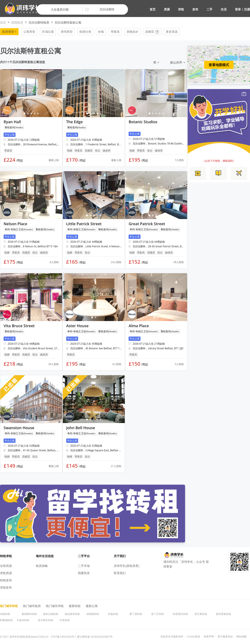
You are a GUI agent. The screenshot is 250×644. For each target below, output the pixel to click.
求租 (181, 9)
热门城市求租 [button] (55, 606)
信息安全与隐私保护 (172, 637)
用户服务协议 (225, 637)
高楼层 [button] (152, 32)
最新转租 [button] (75, 606)
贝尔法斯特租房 (39, 22)
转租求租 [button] (6, 556)
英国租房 (17, 22)
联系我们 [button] (120, 573)
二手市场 (84, 566)
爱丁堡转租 (136, 614)
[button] (21, 9)
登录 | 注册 (242, 9)
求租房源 (6, 573)
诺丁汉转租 (157, 614)
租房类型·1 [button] (9, 32)
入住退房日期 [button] (60, 9)
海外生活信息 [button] (45, 556)
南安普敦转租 (223, 614)
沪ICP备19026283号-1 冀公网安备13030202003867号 (82, 637)
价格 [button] (101, 32)
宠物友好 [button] (132, 32)
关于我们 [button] (120, 556)
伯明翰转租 (93, 614)
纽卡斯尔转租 (46, 620)
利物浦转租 (6, 620)
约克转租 (65, 620)
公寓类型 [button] (29, 32)
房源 (167, 9)
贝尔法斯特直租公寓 (68, 22)
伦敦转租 (5, 614)
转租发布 (6, 580)
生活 (224, 9)
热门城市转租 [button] (9, 606)
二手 (209, 9)
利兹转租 (113, 614)
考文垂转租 (201, 614)
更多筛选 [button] (172, 32)
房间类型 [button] (67, 32)
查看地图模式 (219, 65)
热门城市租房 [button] (32, 606)
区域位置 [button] (48, 32)
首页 (153, 9)
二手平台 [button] (84, 556)
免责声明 (209, 637)
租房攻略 (42, 566)
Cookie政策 (194, 637)
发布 (195, 9)
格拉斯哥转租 (72, 614)
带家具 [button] (115, 32)
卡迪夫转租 (23, 620)
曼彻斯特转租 (29, 614)
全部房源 (6, 566)
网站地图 (242, 637)
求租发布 (6, 587)
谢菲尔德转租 (51, 614)
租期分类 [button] (85, 32)
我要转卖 (84, 573)
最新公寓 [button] (92, 606)
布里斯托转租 (180, 614)
